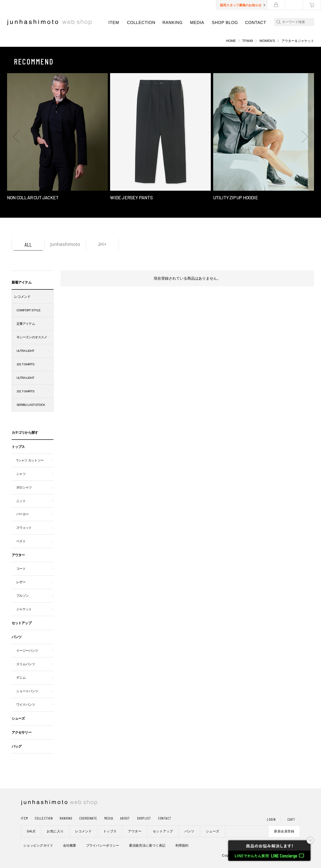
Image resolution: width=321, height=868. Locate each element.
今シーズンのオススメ (32, 337)
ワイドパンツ (26, 705)
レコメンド (22, 297)
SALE (31, 831)
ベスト (21, 541)
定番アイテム (26, 324)
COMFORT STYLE (28, 310)
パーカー (22, 514)
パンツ (17, 637)
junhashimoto (65, 244)
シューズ (18, 718)
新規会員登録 (284, 831)
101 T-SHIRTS (25, 364)
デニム (21, 678)
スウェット (24, 528)
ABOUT (125, 818)
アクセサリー (22, 732)
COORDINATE (88, 818)
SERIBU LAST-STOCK (31, 405)
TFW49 (247, 41)
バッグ (17, 746)
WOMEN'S (267, 41)
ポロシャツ (24, 487)
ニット (21, 501)
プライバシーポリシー (103, 845)
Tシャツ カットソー (30, 460)
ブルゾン (22, 596)
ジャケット (24, 609)
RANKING (172, 23)
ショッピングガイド (38, 845)
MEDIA (197, 23)
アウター (18, 555)
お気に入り (55, 831)
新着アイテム (22, 282)
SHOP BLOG (225, 23)
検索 (278, 22)
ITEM (114, 23)
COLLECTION (141, 23)
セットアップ (22, 623)
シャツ (21, 474)
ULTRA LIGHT (25, 351)
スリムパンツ (26, 664)
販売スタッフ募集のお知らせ (241, 5)
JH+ (102, 244)
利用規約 (182, 845)
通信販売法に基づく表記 (147, 845)
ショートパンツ (27, 691)
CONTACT (256, 23)
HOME (231, 41)
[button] (16, 137)
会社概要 (70, 845)
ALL (28, 244)
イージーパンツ (27, 651)
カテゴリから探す (25, 432)
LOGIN (271, 819)
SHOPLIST (144, 818)
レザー (21, 582)
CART (291, 819)
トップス (18, 447)
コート (21, 569)
